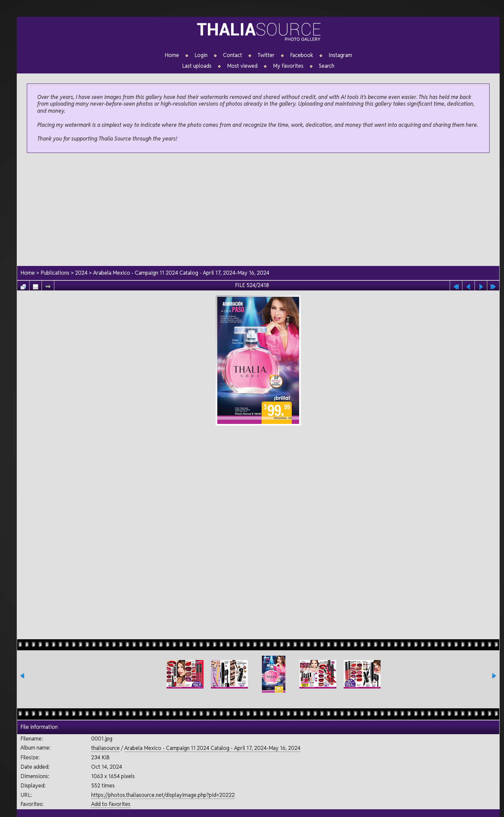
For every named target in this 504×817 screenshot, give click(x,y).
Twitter (266, 55)
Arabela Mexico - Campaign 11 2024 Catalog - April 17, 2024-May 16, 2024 (181, 273)
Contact (233, 55)
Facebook (302, 55)
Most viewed (242, 66)
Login (201, 55)
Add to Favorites (111, 804)
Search (327, 66)
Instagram (340, 55)
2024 (81, 273)
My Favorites (288, 66)
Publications (55, 273)
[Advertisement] (258, 210)
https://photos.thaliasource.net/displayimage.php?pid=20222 (163, 795)
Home (172, 55)
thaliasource (105, 748)
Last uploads (197, 66)
